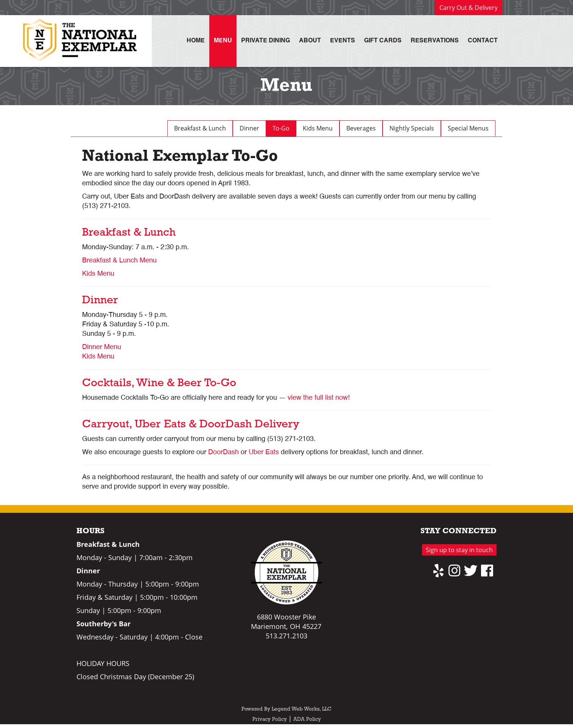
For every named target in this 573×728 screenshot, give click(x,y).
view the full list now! (319, 398)
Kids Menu (318, 128)
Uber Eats (264, 452)
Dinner (249, 128)
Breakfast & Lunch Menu (119, 261)
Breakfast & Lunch (200, 128)
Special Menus (468, 128)
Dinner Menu (102, 347)
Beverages (361, 128)
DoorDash (223, 452)
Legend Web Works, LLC (302, 709)
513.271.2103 (286, 636)
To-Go (281, 128)
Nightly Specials (412, 128)
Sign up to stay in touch (459, 550)
